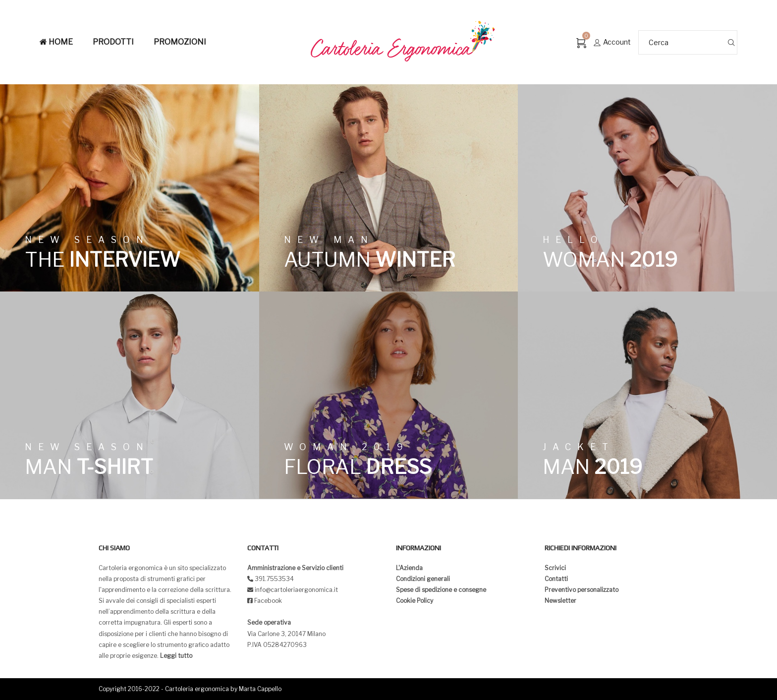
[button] (16, 15)
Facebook (268, 601)
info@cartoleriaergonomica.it (296, 590)
